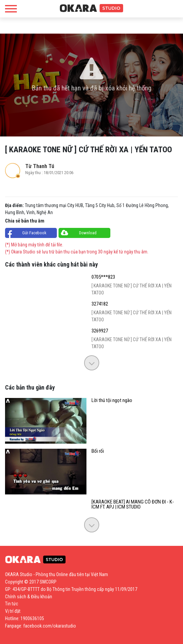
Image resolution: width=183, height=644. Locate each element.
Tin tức (12, 604)
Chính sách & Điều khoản (29, 597)
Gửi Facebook (34, 233)
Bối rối (98, 451)
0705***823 (103, 277)
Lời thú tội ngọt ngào (112, 400)
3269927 (100, 331)
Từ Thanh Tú (40, 166)
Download (88, 233)
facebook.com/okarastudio (50, 626)
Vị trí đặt (13, 611)
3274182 (100, 304)
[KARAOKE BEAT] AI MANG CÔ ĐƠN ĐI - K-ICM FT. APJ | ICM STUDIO (133, 505)
